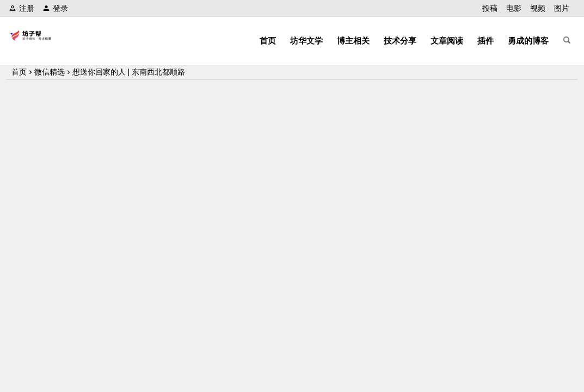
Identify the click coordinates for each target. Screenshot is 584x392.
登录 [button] (55, 8)
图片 (562, 8)
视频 (538, 8)
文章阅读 (447, 41)
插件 (485, 41)
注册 (21, 8)
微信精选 (50, 72)
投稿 (490, 8)
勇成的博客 (528, 41)
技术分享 (400, 41)
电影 (514, 8)
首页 (268, 41)
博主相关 (353, 41)
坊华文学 (306, 41)
